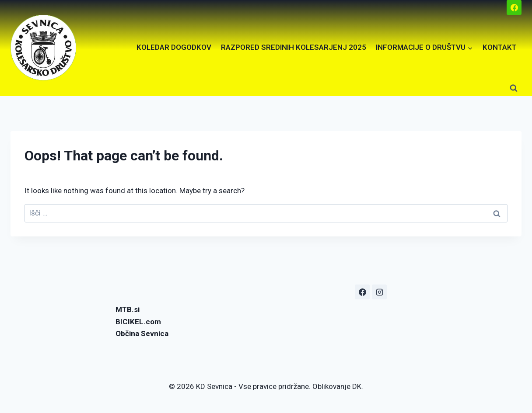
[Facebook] (514, 7)
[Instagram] (379, 292)
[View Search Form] (514, 88)
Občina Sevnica (142, 333)
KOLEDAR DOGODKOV (174, 47)
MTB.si (128, 309)
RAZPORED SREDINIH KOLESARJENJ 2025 (294, 47)
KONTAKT (500, 47)
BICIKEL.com (138, 322)
